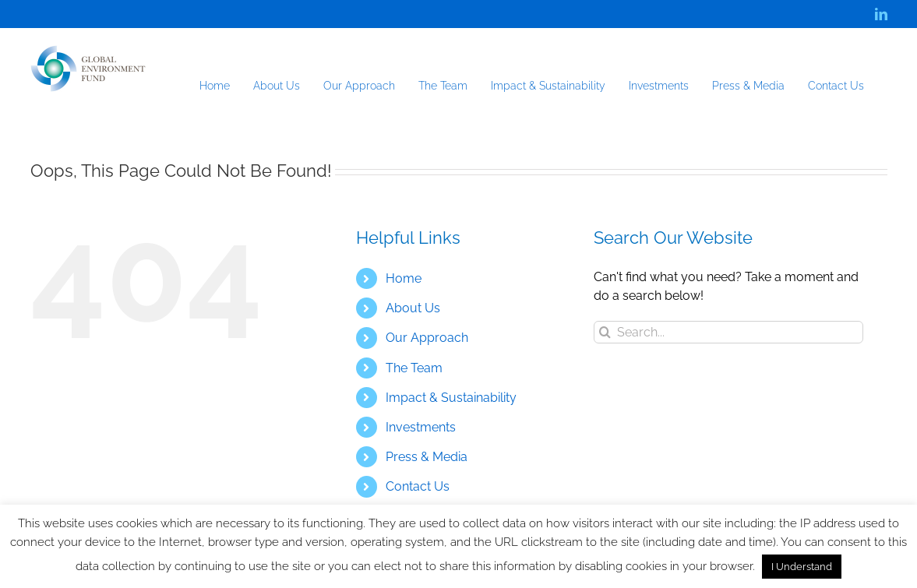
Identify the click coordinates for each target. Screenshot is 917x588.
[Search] (605, 332)
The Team (414, 368)
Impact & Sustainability (451, 398)
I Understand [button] (802, 567)
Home (404, 278)
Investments (421, 427)
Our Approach (427, 338)
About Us (413, 308)
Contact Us (418, 486)
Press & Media (427, 457)
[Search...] (729, 332)
